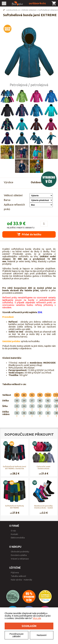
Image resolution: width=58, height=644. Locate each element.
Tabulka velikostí (18, 576)
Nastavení (42, 635)
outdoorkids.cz (13, 10)
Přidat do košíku (29, 234)
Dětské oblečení (29, 10)
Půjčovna (15, 572)
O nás (13, 531)
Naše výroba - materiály (21, 580)
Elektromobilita (18, 538)
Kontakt (14, 534)
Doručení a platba (19, 555)
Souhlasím (29, 626)
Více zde (37, 618)
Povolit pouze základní (16, 635)
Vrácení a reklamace (20, 559)
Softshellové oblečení (48, 10)
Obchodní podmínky (20, 552)
